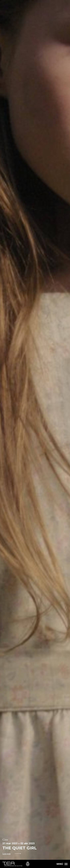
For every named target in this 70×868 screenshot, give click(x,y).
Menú (60, 864)
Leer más (6, 853)
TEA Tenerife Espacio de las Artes (16, 864)
